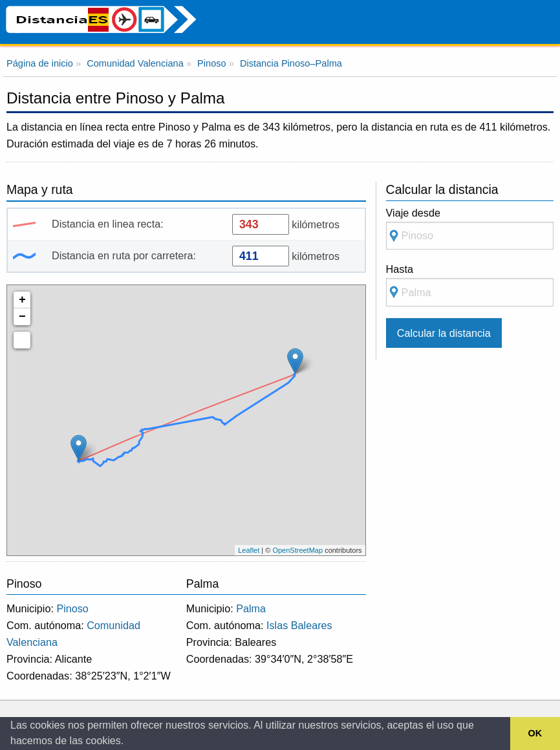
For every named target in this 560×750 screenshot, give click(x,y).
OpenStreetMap (297, 550)
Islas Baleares (299, 625)
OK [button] (535, 733)
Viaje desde (470, 229)
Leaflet (249, 550)
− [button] (22, 317)
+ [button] (22, 300)
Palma (251, 608)
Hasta (470, 285)
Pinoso (72, 608)
